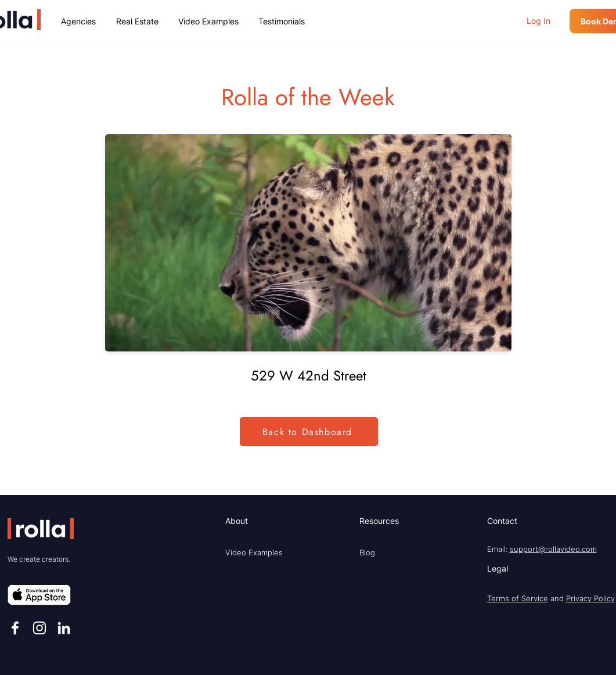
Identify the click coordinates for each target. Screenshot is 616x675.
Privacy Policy (590, 598)
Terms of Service (518, 598)
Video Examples (254, 552)
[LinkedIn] (64, 628)
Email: (498, 549)
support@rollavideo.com (553, 549)
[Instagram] (39, 628)
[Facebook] (15, 628)
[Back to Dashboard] (309, 432)
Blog (367, 552)
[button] (138, 21)
